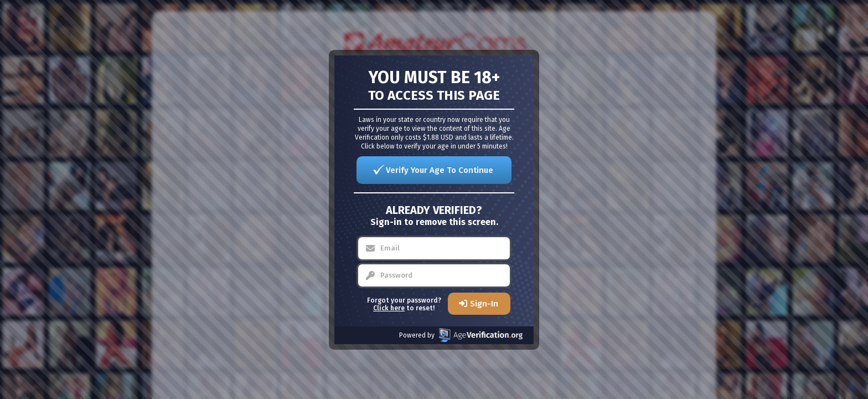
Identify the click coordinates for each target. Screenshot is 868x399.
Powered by (461, 335)
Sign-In (484, 304)
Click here (389, 308)
